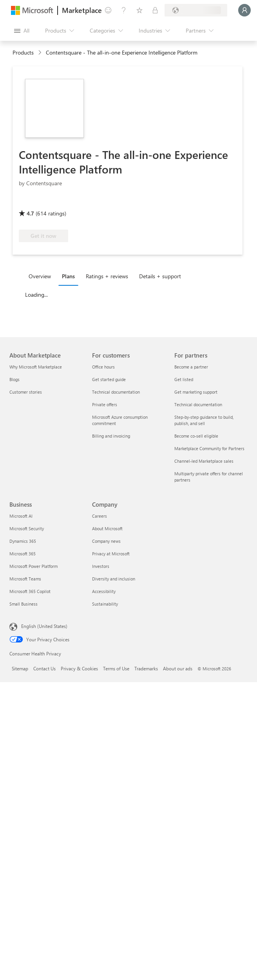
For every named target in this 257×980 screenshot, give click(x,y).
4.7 (30, 213)
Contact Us (44, 668)
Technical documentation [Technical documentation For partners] (198, 404)
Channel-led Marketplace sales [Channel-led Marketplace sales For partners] (204, 461)
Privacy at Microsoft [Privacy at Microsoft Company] (111, 554)
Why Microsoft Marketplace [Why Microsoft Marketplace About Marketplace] (36, 367)
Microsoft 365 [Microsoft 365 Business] (23, 554)
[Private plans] (155, 10)
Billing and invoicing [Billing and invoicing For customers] (111, 436)
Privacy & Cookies (79, 668)
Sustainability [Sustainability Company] (105, 604)
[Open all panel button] (22, 31)
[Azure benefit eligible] (105, 202)
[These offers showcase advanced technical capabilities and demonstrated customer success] (45, 202)
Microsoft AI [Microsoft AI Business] (21, 516)
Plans (68, 276)
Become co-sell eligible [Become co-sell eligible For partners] (196, 436)
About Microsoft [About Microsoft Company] (107, 528)
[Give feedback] (108, 10)
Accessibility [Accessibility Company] (104, 591)
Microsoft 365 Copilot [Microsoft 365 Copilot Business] (30, 591)
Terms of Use (116, 668)
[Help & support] (124, 10)
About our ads (178, 668)
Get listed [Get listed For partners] (184, 379)
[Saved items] (139, 10)
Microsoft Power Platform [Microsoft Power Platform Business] (33, 566)
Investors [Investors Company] (101, 566)
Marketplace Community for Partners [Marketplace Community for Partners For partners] (209, 448)
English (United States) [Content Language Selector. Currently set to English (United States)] (44, 626)
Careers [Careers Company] (100, 516)
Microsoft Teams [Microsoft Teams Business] (25, 579)
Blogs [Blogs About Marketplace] (14, 379)
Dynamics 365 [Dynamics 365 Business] (23, 541)
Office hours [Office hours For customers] (103, 367)
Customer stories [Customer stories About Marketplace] (26, 392)
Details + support (160, 276)
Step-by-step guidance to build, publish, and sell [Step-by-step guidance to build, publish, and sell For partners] (204, 420)
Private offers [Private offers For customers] (105, 404)
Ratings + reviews (107, 276)
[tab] (42, 276)
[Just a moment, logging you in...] (244, 10)
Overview (40, 276)
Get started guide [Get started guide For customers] (109, 379)
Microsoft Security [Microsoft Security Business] (27, 528)
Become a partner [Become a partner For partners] (191, 367)
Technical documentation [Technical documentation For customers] (116, 392)
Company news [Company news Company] (106, 541)
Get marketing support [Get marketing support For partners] (196, 392)
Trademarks (146, 668)
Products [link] (23, 52)
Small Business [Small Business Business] (24, 604)
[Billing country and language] (196, 10)
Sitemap (20, 668)
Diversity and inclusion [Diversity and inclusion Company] (114, 579)
